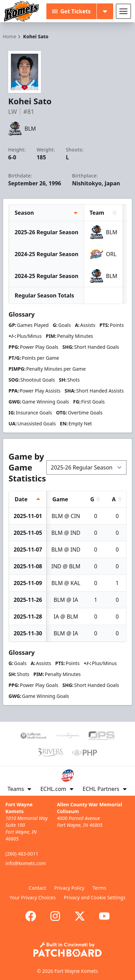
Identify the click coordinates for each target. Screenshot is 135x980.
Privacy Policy (69, 888)
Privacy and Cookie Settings (95, 897)
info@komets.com (26, 863)
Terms (99, 888)
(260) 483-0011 (22, 854)
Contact (37, 888)
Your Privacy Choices (33, 897)
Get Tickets (71, 11)
